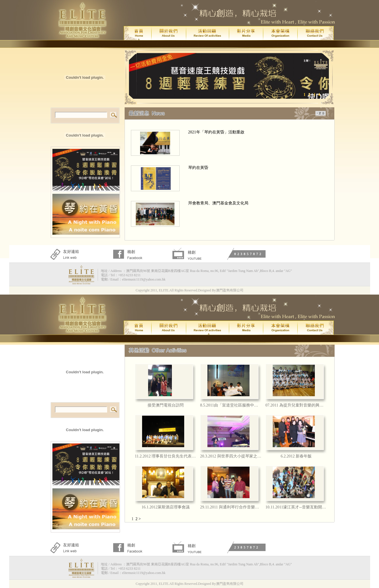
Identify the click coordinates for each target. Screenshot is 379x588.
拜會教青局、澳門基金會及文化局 (218, 203)
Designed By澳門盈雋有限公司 (221, 290)
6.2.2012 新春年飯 (296, 456)
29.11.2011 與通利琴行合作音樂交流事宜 (231, 507)
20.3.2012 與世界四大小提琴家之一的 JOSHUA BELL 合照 (231, 456)
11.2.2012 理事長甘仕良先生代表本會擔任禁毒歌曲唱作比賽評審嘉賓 (166, 456)
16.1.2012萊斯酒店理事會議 (166, 507)
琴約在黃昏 (198, 168)
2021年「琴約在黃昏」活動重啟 (216, 132)
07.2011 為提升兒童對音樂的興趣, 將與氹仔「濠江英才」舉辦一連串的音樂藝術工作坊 (296, 405)
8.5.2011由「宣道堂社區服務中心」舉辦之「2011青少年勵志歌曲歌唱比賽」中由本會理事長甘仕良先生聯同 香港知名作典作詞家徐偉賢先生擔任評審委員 (231, 405)
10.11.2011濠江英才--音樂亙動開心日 (296, 507)
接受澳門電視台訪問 (166, 405)
